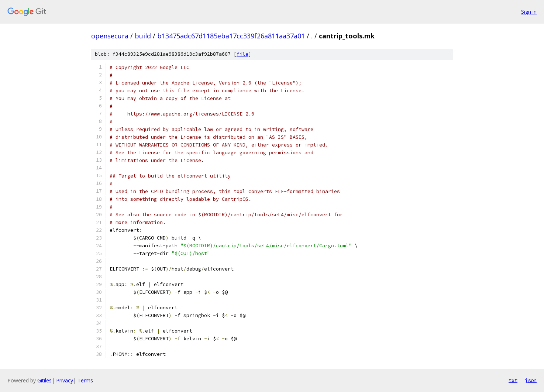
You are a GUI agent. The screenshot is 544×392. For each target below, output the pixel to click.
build (143, 36)
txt (513, 380)
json (531, 380)
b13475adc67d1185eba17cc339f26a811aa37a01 (231, 36)
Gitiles (44, 380)
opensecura (110, 36)
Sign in (529, 12)
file (242, 54)
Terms (85, 380)
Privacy (65, 380)
